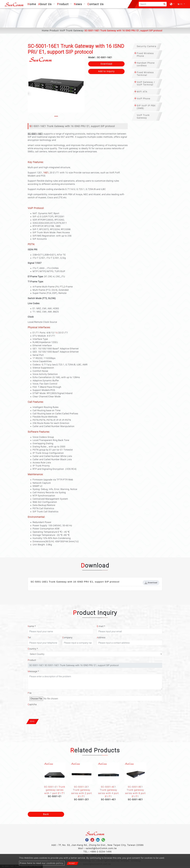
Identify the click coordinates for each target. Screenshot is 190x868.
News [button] (78, 4)
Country (33, 649)
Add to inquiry (106, 71)
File (30, 693)
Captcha (32, 704)
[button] (30, 87)
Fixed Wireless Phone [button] (145, 55)
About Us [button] (46, 4)
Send (32, 721)
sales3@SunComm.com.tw (101, 848)
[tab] (147, 46)
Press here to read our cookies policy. (42, 863)
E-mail (101, 626)
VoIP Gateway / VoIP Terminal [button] (146, 83)
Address (101, 638)
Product (54, 31)
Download (106, 64)
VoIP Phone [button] (144, 99)
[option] (55, 781)
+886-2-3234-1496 (101, 852)
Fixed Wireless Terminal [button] (145, 74)
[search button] (164, 5)
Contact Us (96, 4)
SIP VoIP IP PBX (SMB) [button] (146, 107)
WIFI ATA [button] (142, 92)
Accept (72, 863)
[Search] (153, 4)
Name (32, 626)
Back (46, 814)
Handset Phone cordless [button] (146, 64)
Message (33, 671)
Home (32, 4)
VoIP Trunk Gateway (72, 31)
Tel (29, 638)
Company (67, 638)
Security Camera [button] (147, 46)
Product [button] (63, 4)
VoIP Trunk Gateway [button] (143, 116)
